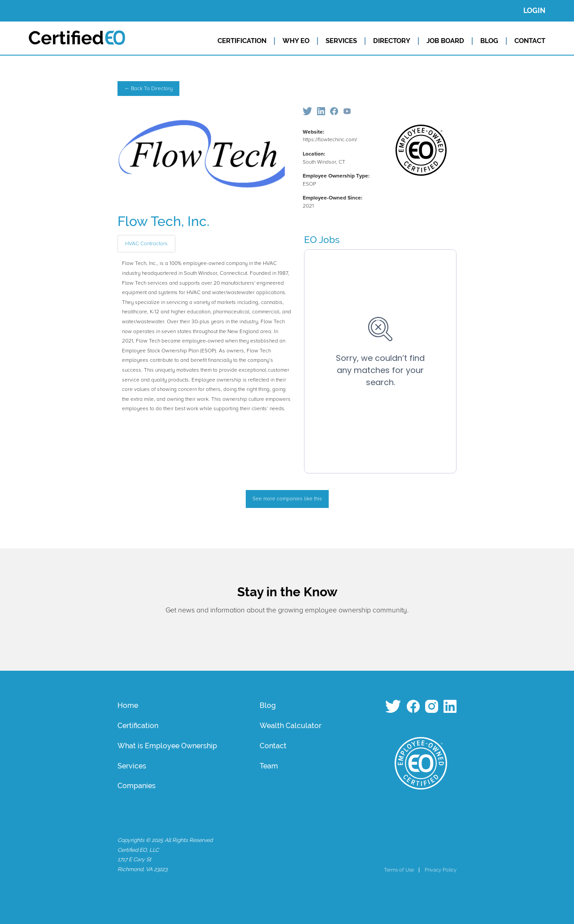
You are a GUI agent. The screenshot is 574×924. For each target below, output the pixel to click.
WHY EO (296, 41)
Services (132, 766)
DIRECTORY (392, 41)
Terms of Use (399, 870)
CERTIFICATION (242, 41)
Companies (137, 786)
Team (269, 766)
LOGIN (534, 11)
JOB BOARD (445, 41)
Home (128, 705)
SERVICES (341, 41)
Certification (138, 726)
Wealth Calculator (291, 726)
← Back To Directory (148, 89)
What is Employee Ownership (167, 746)
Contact (273, 746)
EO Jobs (322, 240)
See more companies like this (287, 499)
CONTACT (530, 41)
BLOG (489, 41)
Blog (268, 705)
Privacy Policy (441, 870)
